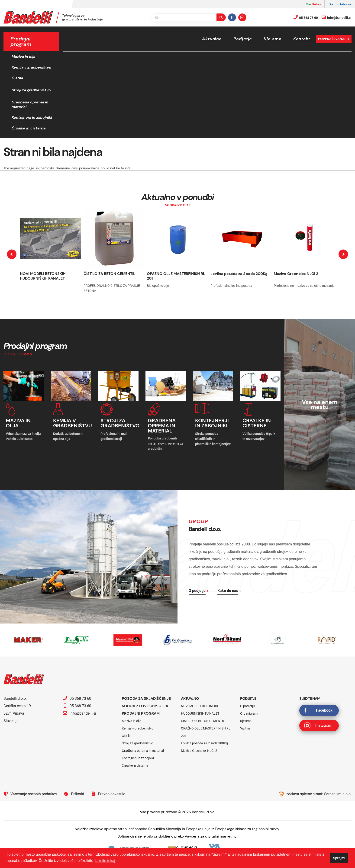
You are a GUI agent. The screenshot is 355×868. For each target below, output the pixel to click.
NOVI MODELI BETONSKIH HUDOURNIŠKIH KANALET (43, 276)
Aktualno (212, 39)
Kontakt (302, 39)
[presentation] (12, 254)
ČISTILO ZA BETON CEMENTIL (109, 274)
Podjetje (243, 39)
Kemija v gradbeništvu (31, 67)
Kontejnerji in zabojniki (32, 117)
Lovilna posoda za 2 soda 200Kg (239, 274)
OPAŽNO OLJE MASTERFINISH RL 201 (176, 276)
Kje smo (273, 39)
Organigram (249, 713)
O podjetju (247, 706)
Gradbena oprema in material (30, 104)
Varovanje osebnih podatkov (30, 794)
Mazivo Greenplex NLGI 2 (296, 274)
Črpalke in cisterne (29, 128)
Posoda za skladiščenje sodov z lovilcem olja (146, 702)
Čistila (17, 78)
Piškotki (74, 794)
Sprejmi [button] (339, 858)
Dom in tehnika (340, 4)
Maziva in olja (23, 57)
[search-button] (221, 17)
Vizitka (245, 728)
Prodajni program (141, 713)
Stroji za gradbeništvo (31, 90)
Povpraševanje (332, 39)
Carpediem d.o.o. (338, 794)
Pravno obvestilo (108, 794)
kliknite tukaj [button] (105, 861)
